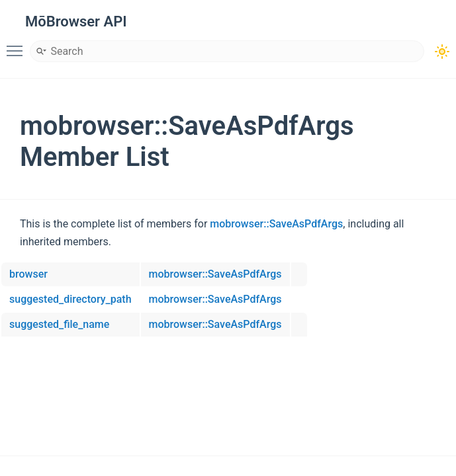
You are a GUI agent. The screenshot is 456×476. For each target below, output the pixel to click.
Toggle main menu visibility (18, 45)
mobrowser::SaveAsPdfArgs (276, 224)
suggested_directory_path (70, 299)
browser (28, 274)
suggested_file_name (59, 324)
